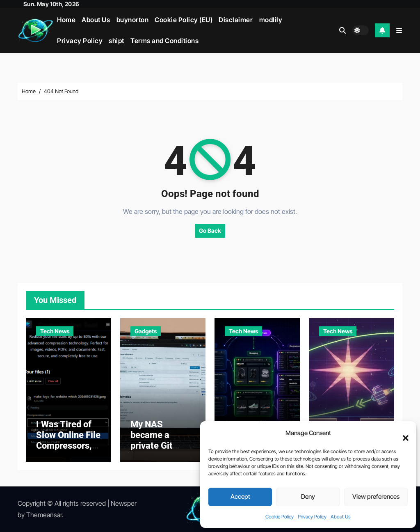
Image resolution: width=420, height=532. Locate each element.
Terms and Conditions (164, 41)
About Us (341, 517)
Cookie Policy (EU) (184, 20)
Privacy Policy (312, 517)
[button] (402, 433)
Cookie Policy (280, 517)
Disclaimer (236, 20)
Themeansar (44, 515)
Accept (240, 496)
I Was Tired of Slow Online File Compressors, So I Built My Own (68, 446)
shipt (116, 41)
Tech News (55, 331)
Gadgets (146, 331)
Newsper (124, 503)
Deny (308, 496)
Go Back (210, 230)
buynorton (133, 20)
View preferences (376, 496)
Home (66, 20)
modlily (271, 20)
